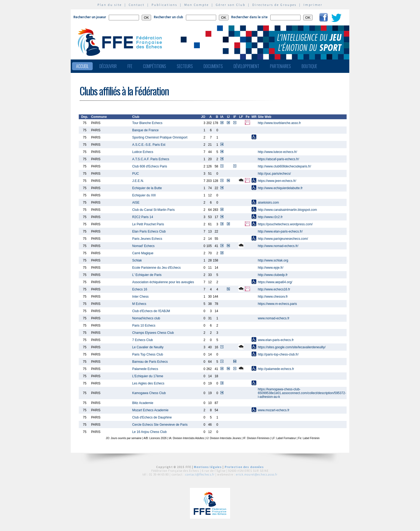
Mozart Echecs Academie (150, 410)
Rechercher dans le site (249, 17)
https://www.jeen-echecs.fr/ (277, 181)
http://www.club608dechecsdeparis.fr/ (284, 166)
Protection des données (244, 467)
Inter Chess (140, 297)
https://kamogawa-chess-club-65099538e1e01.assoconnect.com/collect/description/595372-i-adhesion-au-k (302, 393)
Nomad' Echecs (143, 246)
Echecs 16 (140, 289)
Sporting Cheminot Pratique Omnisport (160, 137)
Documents (213, 66)
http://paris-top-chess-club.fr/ (278, 354)
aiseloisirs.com (268, 203)
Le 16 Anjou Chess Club (149, 432)
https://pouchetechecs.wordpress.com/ (285, 224)
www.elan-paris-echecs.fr (276, 340)
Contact (137, 5)
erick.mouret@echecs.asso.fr (257, 474)
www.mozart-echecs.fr (273, 410)
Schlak (137, 260)
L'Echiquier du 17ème (148, 376)
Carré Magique (143, 253)
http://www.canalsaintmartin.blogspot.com (287, 210)
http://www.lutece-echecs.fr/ (277, 152)
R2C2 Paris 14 (142, 217)
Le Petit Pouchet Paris (148, 224)
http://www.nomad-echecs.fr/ (278, 246)
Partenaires (280, 66)
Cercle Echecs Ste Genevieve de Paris (160, 425)
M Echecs (139, 304)
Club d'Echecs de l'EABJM (151, 311)
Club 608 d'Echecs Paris (149, 166)
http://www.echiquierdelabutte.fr (280, 188)
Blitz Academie (143, 403)
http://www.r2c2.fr (270, 217)
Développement (246, 66)
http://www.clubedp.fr (273, 275)
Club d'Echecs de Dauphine (152, 417)
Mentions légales (208, 467)
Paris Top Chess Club (147, 354)
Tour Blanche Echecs (147, 123)
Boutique (309, 66)
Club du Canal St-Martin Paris (153, 210)
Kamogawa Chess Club (149, 393)
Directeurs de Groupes (274, 5)
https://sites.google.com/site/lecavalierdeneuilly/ (292, 347)
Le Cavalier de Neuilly (148, 347)
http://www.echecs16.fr (274, 289)
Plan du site (110, 5)
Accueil (82, 66)
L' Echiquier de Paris (147, 275)
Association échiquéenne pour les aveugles (163, 282)
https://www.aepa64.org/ (275, 282)
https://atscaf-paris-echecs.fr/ (278, 159)
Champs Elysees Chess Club (153, 333)
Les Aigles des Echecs (148, 383)
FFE (130, 66)
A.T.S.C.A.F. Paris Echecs (151, 159)
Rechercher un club (168, 17)
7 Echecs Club (142, 340)
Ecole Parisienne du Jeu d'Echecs (156, 268)
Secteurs (185, 66)
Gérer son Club (231, 5)
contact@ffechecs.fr (200, 474)
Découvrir (108, 66)
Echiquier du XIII (144, 195)
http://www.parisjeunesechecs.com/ (283, 239)
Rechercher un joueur (90, 17)
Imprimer (313, 5)
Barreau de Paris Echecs (150, 362)
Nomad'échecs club (146, 318)
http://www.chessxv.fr (273, 297)
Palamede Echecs (145, 369)
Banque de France (145, 130)
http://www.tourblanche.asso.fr (279, 123)
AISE (136, 203)
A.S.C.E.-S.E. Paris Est (149, 145)
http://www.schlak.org (273, 260)
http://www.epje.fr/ (270, 268)
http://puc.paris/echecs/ (274, 174)
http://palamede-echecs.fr (276, 369)
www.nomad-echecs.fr (273, 318)
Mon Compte (197, 5)
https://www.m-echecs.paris (277, 304)
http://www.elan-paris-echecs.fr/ (280, 231)
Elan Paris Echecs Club (149, 231)
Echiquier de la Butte (147, 188)
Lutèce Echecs (143, 152)
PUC (135, 174)
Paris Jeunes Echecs (147, 239)
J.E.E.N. (138, 181)
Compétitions (155, 66)
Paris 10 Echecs (144, 326)
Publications (164, 5)
